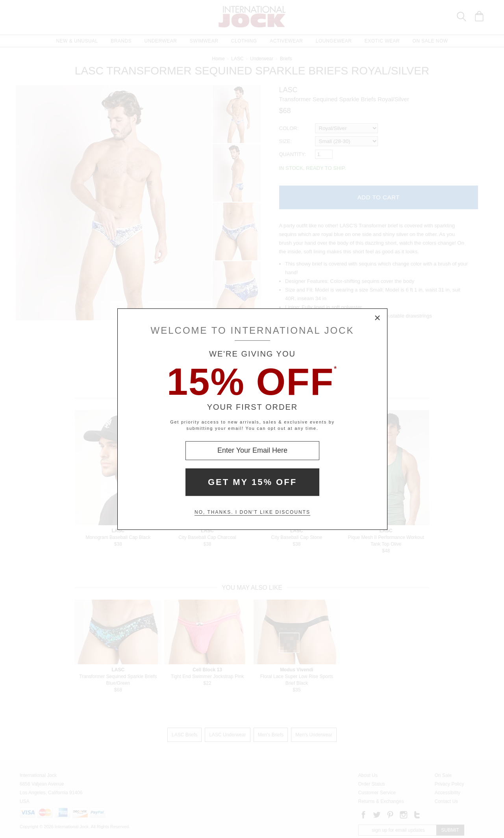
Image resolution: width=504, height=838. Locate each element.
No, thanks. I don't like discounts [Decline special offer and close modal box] (252, 512)
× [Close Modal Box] (378, 318)
